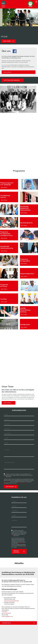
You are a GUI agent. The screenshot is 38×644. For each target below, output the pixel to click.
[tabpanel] (18, 598)
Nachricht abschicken (16, 551)
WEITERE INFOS (6, 623)
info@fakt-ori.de (7, 482)
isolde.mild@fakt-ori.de (7, 616)
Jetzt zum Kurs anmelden (12, 80)
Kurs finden (7, 41)
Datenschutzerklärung (21, 483)
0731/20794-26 (7, 613)
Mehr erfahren (8, 72)
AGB (5, 477)
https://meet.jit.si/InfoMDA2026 (11, 601)
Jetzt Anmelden (10, 487)
